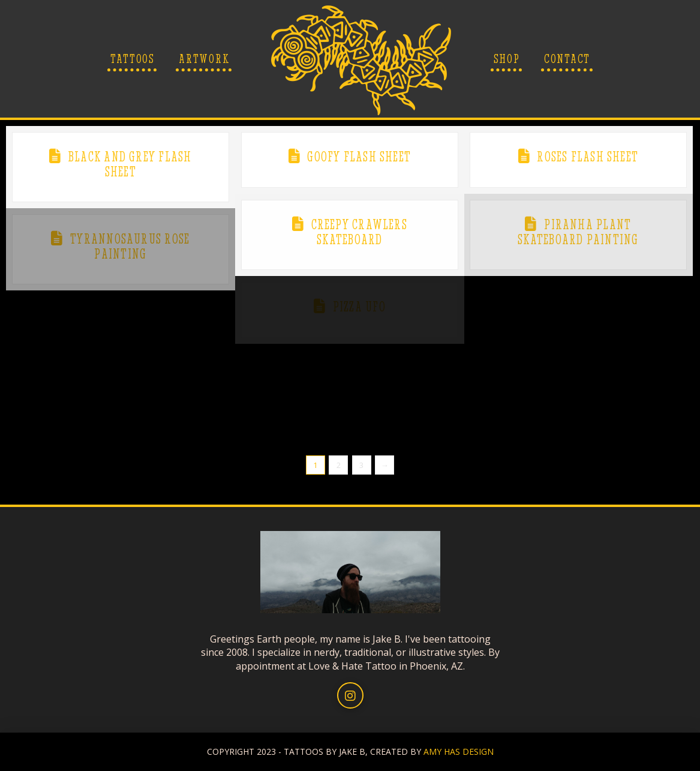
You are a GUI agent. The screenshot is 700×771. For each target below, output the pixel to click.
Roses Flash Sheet (588, 157)
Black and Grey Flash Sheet (130, 164)
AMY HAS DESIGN (459, 751)
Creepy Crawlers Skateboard (359, 232)
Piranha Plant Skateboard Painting (578, 232)
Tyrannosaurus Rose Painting (130, 246)
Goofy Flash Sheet (359, 157)
